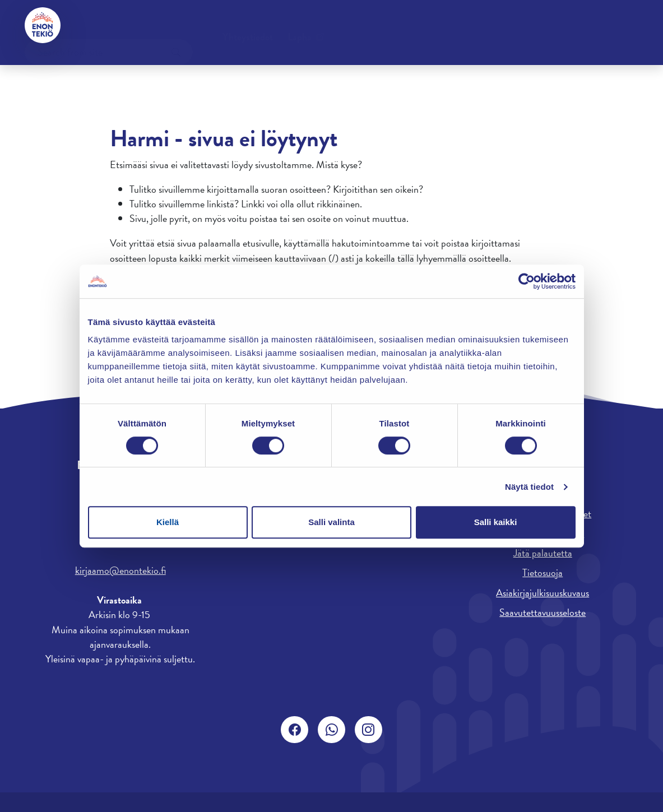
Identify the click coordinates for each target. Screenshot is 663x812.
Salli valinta (331, 522)
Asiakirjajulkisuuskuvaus (543, 593)
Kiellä (168, 522)
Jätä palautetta (543, 553)
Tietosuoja (543, 572)
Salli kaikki (496, 522)
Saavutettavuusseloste (543, 612)
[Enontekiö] (43, 25)
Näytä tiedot (529, 487)
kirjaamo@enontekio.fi (120, 570)
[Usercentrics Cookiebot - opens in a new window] (527, 281)
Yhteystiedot (109, 25)
